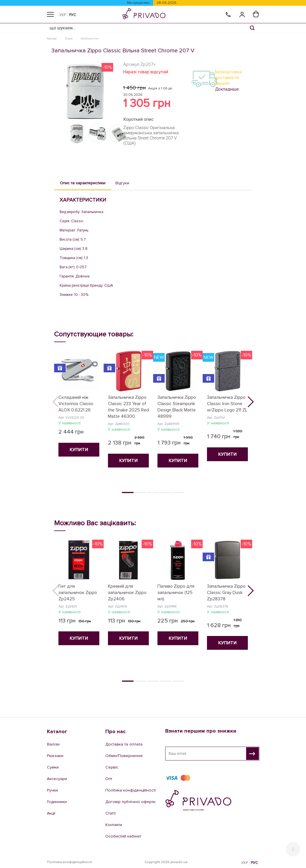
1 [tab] (128, 493)
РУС (73, 15)
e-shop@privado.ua (208, 838)
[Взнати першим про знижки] (252, 754)
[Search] (252, 28)
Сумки (53, 767)
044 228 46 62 (191, 823)
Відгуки (122, 183)
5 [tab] (178, 493)
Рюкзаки (55, 756)
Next (246, 404)
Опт (109, 779)
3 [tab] (153, 493)
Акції (51, 813)
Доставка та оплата (124, 744)
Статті (111, 813)
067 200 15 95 (190, 829)
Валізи (53, 744)
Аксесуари (57, 779)
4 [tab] (166, 493)
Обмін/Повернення (124, 756)
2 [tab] (140, 493)
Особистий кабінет (123, 836)
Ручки (52, 790)
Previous (60, 404)
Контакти (114, 825)
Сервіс (112, 767)
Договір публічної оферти (130, 802)
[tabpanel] (79, 407)
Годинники (57, 802)
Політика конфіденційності (131, 790)
